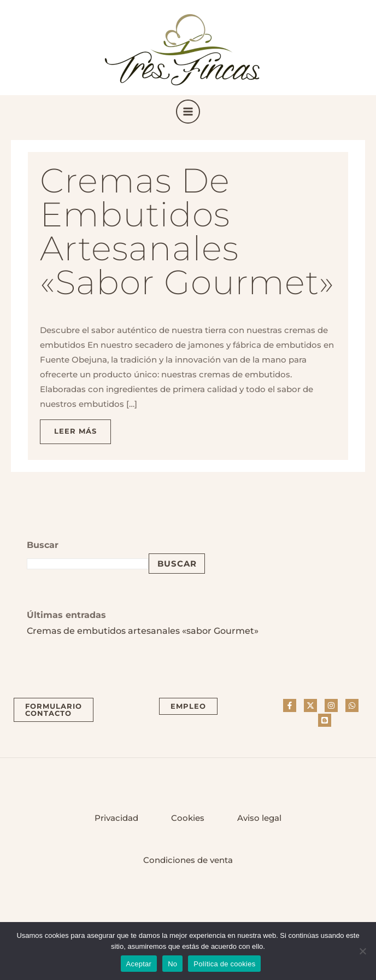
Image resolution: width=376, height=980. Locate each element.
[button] (54, 710)
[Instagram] (331, 705)
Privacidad (116, 818)
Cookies (188, 818)
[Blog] (325, 720)
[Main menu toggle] (188, 112)
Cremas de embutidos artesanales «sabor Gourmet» (187, 231)
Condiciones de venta (188, 860)
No (172, 964)
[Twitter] (310, 705)
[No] (362, 951)
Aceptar (139, 964)
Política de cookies (224, 964)
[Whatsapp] (352, 705)
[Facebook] (290, 705)
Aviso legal (259, 818)
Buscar (177, 564)
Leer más (82, 427)
